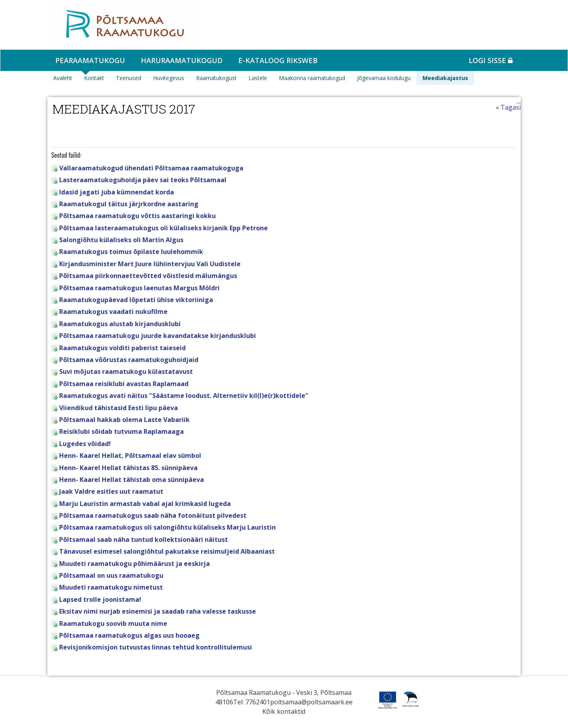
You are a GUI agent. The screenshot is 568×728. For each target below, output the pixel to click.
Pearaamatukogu (90, 60)
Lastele (258, 78)
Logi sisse (491, 60)
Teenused (129, 78)
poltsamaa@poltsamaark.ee (311, 702)
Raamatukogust (216, 78)
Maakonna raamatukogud (312, 78)
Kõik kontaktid (284, 711)
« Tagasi (508, 107)
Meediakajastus (445, 78)
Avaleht (63, 78)
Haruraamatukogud (182, 60)
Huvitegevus (169, 78)
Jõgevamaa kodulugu (384, 78)
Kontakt (94, 78)
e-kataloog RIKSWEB (278, 60)
